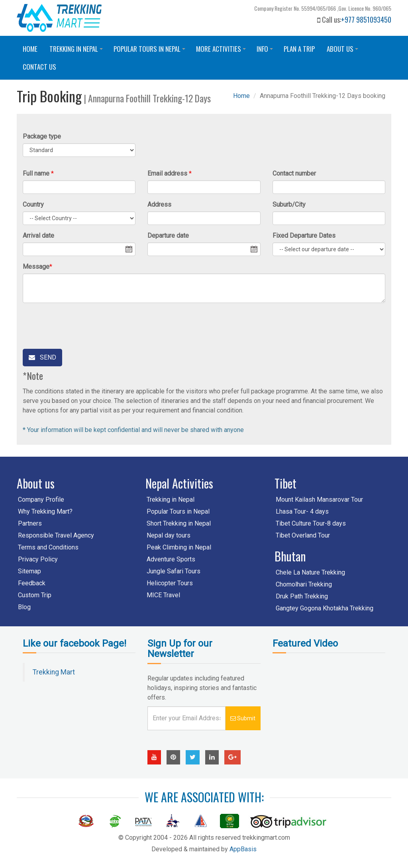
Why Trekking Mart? (45, 511)
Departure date (168, 236)
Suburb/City (289, 204)
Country (33, 204)
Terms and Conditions (48, 547)
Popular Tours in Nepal (151, 51)
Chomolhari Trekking (304, 584)
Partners (30, 523)
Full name (36, 173)
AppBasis (243, 849)
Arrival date (38, 236)
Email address (167, 173)
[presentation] (83, 325)
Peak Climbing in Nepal (179, 547)
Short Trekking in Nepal (179, 523)
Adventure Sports (171, 559)
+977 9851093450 (366, 20)
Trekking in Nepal (77, 51)
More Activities (222, 51)
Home (30, 49)
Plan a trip (299, 49)
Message (36, 267)
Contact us (39, 67)
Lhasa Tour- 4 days (302, 511)
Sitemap (29, 571)
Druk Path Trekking (302, 596)
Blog (24, 607)
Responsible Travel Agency (56, 535)
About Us (344, 51)
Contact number (294, 173)
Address (159, 204)
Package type (42, 136)
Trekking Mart (54, 672)
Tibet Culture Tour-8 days (311, 523)
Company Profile (41, 499)
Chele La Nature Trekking (310, 572)
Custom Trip (35, 595)
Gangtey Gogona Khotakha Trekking (325, 608)
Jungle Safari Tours (174, 571)
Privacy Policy (38, 559)
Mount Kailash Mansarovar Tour (319, 499)
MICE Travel (163, 595)
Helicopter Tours (170, 583)
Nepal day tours (169, 535)
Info (266, 51)
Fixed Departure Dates (304, 236)
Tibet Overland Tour (303, 535)
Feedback (32, 583)
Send (42, 357)
